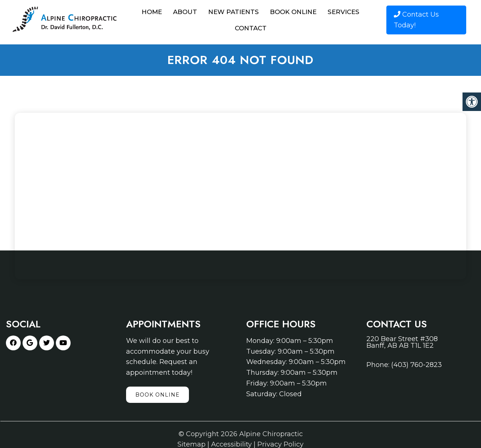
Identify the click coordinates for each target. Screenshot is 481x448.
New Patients (233, 12)
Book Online (293, 12)
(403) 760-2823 (416, 365)
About (185, 12)
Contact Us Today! (416, 20)
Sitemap (192, 444)
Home (152, 12)
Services (343, 12)
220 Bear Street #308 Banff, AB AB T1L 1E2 (402, 342)
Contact (251, 28)
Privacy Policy (280, 444)
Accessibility (231, 444)
